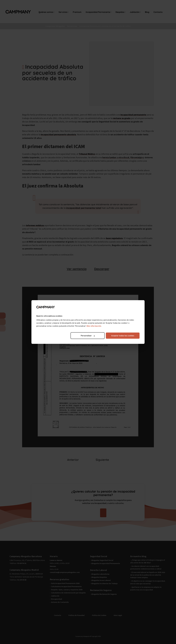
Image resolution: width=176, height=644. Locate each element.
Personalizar (88, 336)
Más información (94, 326)
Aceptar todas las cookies (123, 336)
